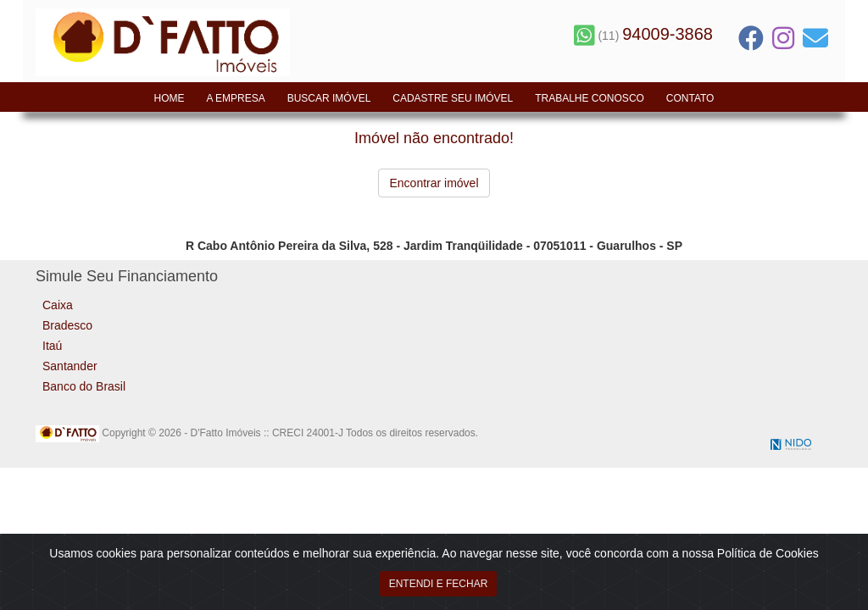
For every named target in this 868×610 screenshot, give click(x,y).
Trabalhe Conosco (590, 98)
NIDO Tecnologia (791, 444)
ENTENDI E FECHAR (439, 587)
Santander (70, 366)
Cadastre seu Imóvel (453, 98)
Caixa (58, 305)
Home (170, 98)
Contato (690, 98)
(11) (643, 36)
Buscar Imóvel (329, 98)
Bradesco (67, 325)
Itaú (52, 346)
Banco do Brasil (84, 386)
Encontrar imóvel (434, 183)
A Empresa (235, 98)
